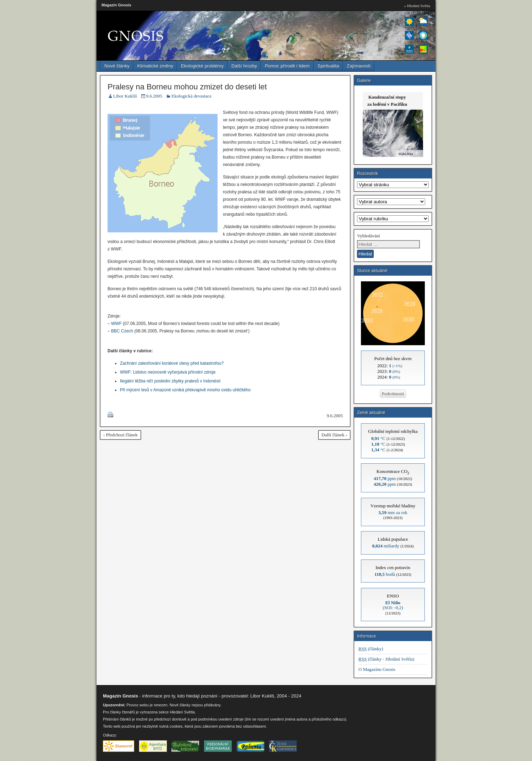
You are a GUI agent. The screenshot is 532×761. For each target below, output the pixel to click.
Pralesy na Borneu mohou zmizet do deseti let (187, 87)
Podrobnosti (393, 394)
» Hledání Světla (417, 6)
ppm (385, 478)
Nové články (117, 66)
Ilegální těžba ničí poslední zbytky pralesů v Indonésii (170, 381)
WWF (116, 324)
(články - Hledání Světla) (386, 659)
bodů (385, 574)
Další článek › (334, 435)
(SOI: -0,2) (393, 605)
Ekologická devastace (191, 96)
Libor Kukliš (125, 96)
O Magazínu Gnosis (377, 669)
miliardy (386, 546)
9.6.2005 (154, 96)
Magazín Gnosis (116, 5)
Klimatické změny (155, 66)
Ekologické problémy (202, 66)
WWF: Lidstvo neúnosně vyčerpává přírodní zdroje (168, 372)
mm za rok (393, 512)
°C (378, 438)
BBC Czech (122, 331)
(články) (371, 649)
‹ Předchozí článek (120, 435)
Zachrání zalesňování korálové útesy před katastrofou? (172, 363)
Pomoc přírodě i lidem (287, 66)
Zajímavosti (358, 66)
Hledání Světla (182, 712)
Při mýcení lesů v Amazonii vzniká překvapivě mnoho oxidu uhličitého (185, 390)
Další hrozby (244, 66)
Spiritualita (328, 66)
